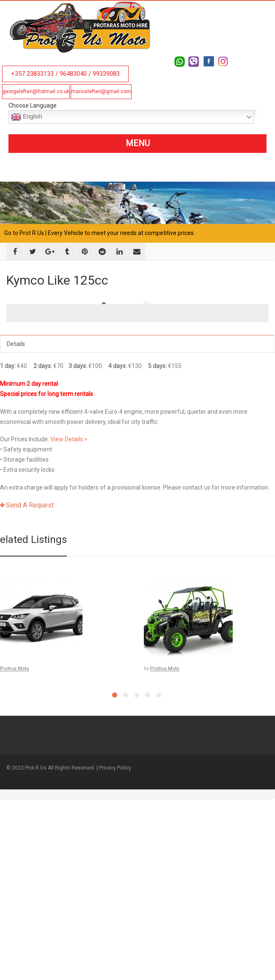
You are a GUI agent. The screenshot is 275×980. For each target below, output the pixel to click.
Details (16, 515)
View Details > (69, 610)
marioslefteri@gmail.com (101, 91)
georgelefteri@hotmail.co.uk (36, 91)
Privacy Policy (115, 938)
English (27, 117)
